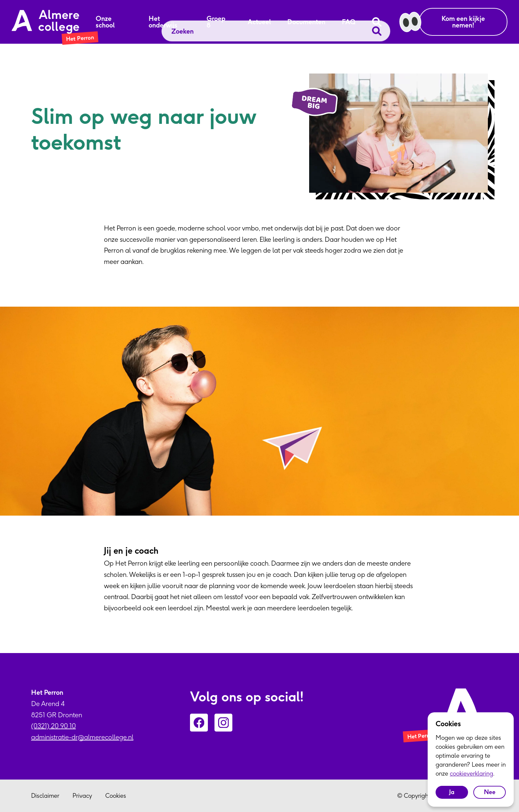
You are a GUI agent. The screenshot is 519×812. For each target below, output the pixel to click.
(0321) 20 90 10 (53, 726)
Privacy (82, 796)
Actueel (259, 22)
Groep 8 (216, 22)
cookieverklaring (472, 773)
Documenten (306, 22)
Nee (490, 792)
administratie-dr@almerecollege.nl (82, 737)
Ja (452, 792)
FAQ (349, 22)
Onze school (105, 22)
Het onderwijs (163, 22)
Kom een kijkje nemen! (463, 22)
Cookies (116, 796)
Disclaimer (45, 796)
